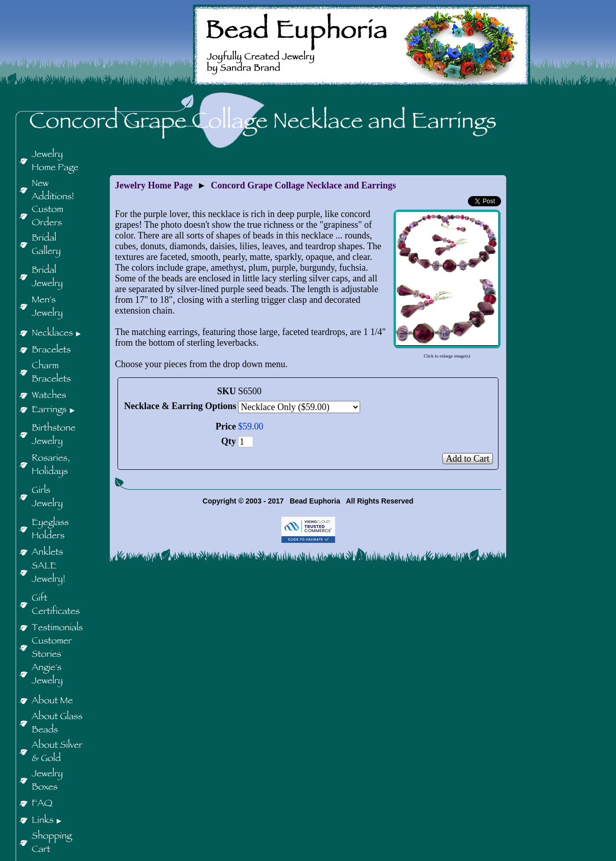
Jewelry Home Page (154, 185)
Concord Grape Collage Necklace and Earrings (303, 185)
